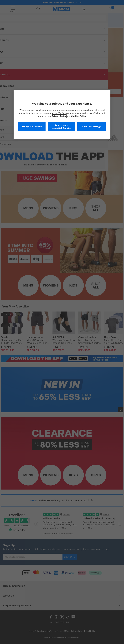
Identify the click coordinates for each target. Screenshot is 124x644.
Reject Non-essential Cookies (61, 127)
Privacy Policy (59, 116)
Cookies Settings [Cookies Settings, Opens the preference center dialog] (91, 127)
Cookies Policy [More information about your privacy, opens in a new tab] (79, 116)
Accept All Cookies (32, 127)
